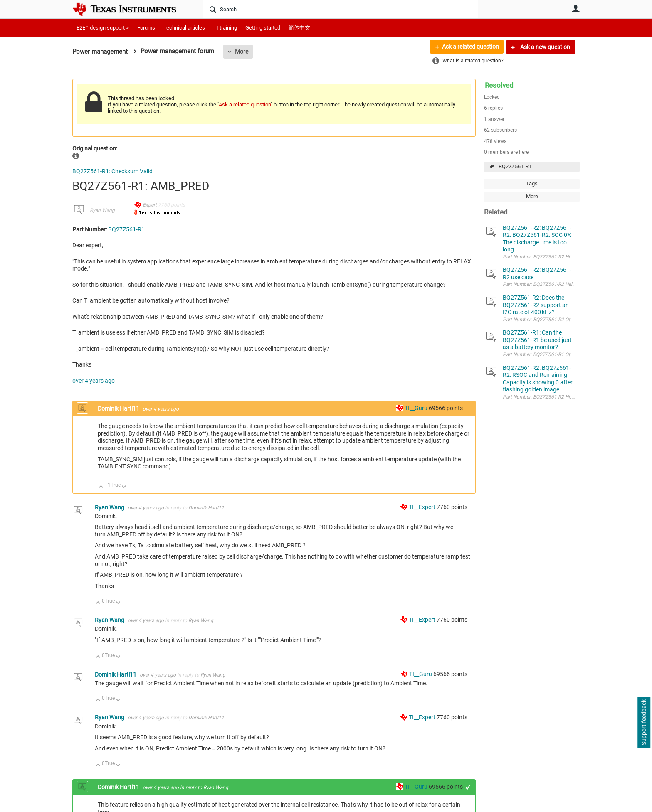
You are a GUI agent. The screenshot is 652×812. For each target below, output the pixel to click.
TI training (225, 28)
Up (101, 487)
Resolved (499, 85)
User (575, 9)
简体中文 (299, 28)
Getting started (263, 28)
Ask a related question (470, 47)
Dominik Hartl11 (119, 408)
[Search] (341, 9)
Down (124, 487)
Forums (146, 28)
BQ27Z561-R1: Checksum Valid (112, 171)
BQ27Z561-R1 (515, 166)
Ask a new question (545, 47)
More (242, 52)
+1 (468, 787)
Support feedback (644, 723)
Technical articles (184, 28)
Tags (532, 183)
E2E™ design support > (103, 28)
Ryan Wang (102, 210)
